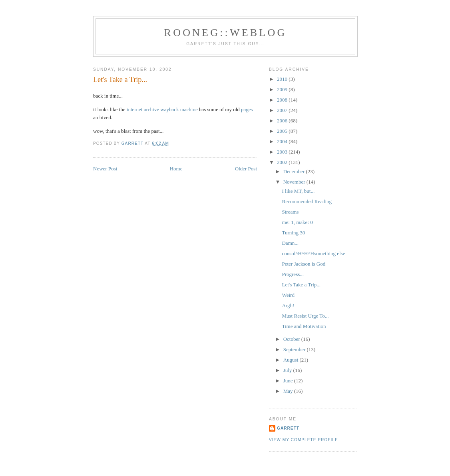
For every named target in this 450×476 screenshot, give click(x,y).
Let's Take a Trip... (301, 285)
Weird (288, 295)
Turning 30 (293, 233)
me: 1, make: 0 (297, 222)
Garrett (288, 428)
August (292, 360)
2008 (283, 100)
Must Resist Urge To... (305, 316)
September (295, 349)
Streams (290, 212)
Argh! (288, 305)
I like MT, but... (298, 191)
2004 (283, 141)
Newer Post (105, 169)
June (289, 381)
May (289, 391)
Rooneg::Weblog (226, 33)
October (292, 339)
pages (247, 109)
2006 (283, 121)
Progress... (293, 274)
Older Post (246, 169)
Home (176, 169)
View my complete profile (304, 440)
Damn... (290, 243)
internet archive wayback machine (162, 109)
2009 (283, 89)
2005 (283, 131)
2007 (283, 110)
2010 (283, 79)
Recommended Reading (307, 201)
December (295, 171)
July (288, 370)
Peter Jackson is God (304, 264)
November (295, 182)
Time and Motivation (304, 326)
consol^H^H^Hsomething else (313, 253)
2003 (283, 152)
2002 (283, 162)
